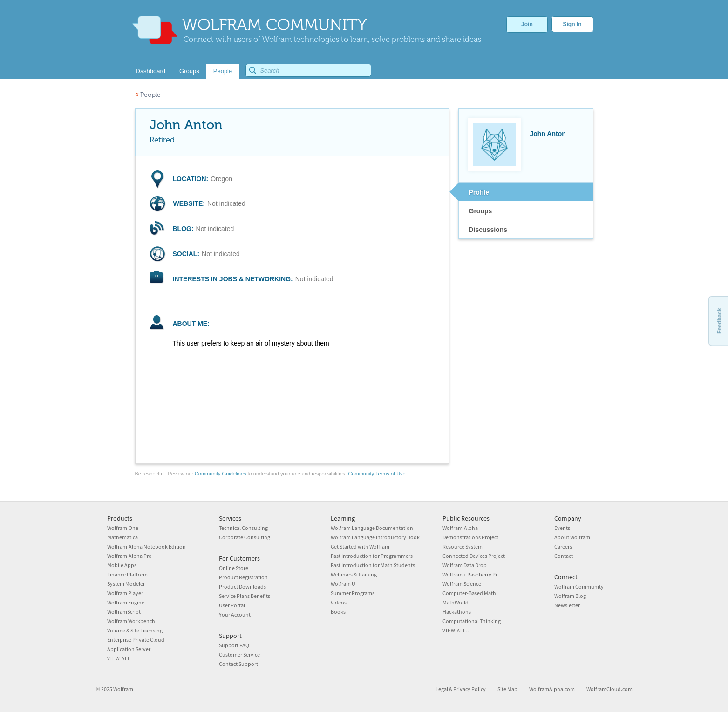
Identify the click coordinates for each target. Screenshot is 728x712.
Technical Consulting (243, 528)
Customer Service (239, 654)
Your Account (235, 614)
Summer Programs (353, 593)
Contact (564, 556)
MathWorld (456, 602)
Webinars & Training (354, 574)
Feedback (719, 321)
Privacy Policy (469, 689)
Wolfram (123, 689)
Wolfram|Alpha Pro (129, 556)
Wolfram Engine (126, 602)
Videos (339, 602)
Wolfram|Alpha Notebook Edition (146, 546)
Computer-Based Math (469, 593)
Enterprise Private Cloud (136, 640)
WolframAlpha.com (552, 689)
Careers (563, 546)
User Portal (232, 605)
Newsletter (567, 605)
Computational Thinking (472, 621)
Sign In (572, 24)
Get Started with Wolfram (360, 546)
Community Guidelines (221, 474)
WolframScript (124, 612)
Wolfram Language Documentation (372, 528)
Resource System (463, 546)
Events (562, 528)
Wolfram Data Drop (465, 565)
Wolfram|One (123, 528)
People (148, 95)
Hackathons (457, 612)
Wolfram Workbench (131, 621)
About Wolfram (572, 537)
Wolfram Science (462, 584)
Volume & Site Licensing (135, 630)
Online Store (234, 568)
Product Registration (243, 577)
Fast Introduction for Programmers (372, 556)
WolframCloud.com (609, 689)
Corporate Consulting (245, 537)
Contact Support (238, 664)
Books (338, 612)
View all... (122, 658)
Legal (442, 689)
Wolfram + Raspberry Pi (470, 574)
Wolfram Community (579, 587)
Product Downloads (242, 587)
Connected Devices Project (474, 556)
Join (527, 24)
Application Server (129, 649)
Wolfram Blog (570, 596)
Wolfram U (343, 584)
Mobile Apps (122, 565)
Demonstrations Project (470, 537)
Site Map (507, 689)
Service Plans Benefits (245, 596)
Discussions (488, 230)
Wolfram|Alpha (460, 528)
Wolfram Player (125, 593)
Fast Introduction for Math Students (373, 565)
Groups (481, 211)
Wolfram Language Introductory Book (375, 537)
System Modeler (126, 584)
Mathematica (122, 537)
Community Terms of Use (377, 474)
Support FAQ (234, 645)
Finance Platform (127, 574)
